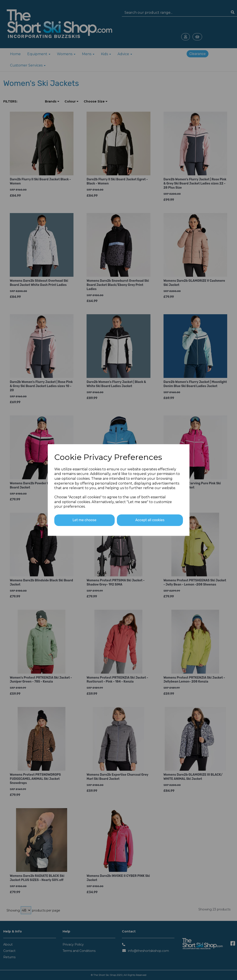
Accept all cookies (150, 520)
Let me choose (84, 520)
